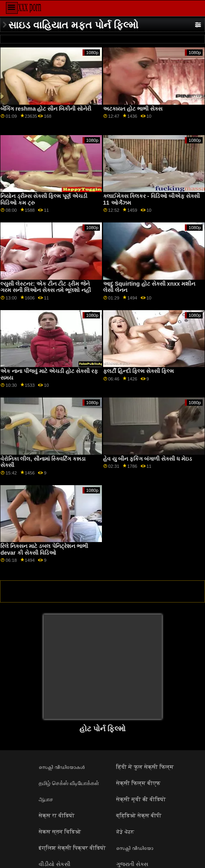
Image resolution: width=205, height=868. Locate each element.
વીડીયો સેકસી (55, 864)
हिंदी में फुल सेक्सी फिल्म (145, 767)
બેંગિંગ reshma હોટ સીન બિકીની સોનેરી (46, 109)
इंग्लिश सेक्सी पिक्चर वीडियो (72, 848)
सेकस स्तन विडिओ (60, 832)
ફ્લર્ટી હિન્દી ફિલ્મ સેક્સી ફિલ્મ (138, 371)
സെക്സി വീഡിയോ (135, 848)
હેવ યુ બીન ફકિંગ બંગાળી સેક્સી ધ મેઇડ (148, 459)
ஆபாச (46, 799)
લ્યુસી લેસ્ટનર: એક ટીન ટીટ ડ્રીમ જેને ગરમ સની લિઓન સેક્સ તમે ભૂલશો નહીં (46, 287)
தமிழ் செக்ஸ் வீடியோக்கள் (69, 783)
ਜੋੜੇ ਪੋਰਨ (125, 832)
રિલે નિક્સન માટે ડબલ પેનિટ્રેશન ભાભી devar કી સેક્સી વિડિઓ (44, 549)
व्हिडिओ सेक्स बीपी (139, 815)
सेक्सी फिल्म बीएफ (138, 783)
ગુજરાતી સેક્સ (132, 864)
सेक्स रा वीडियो (57, 815)
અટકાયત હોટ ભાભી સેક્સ (133, 109)
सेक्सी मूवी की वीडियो (141, 799)
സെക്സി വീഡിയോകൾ (62, 767)
